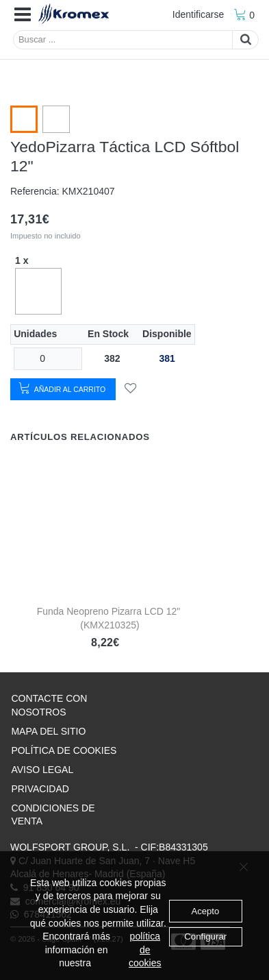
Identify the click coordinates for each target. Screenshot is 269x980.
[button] (23, 15)
